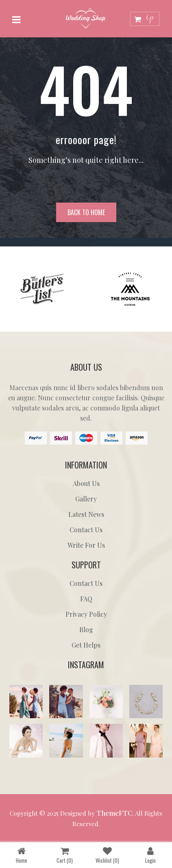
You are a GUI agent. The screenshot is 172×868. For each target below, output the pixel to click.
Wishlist (107, 855)
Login (150, 855)
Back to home (86, 212)
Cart (65, 855)
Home (22, 855)
